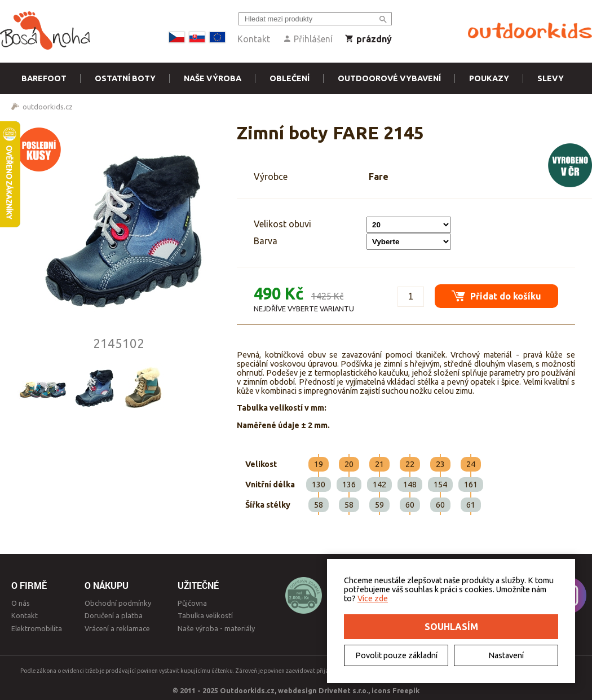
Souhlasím (451, 627)
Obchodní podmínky (118, 603)
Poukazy (489, 78)
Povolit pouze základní (396, 655)
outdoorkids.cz (48, 107)
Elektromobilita (37, 628)
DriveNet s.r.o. (343, 690)
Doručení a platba (114, 615)
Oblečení (290, 78)
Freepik (406, 690)
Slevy (551, 78)
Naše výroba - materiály (216, 628)
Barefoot (44, 78)
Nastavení (506, 655)
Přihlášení (308, 39)
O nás (21, 603)
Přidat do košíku (496, 296)
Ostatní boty (125, 78)
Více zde (373, 598)
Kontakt (254, 39)
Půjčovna (192, 603)
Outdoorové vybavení (389, 78)
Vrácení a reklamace (117, 628)
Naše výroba (213, 78)
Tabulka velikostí (205, 615)
